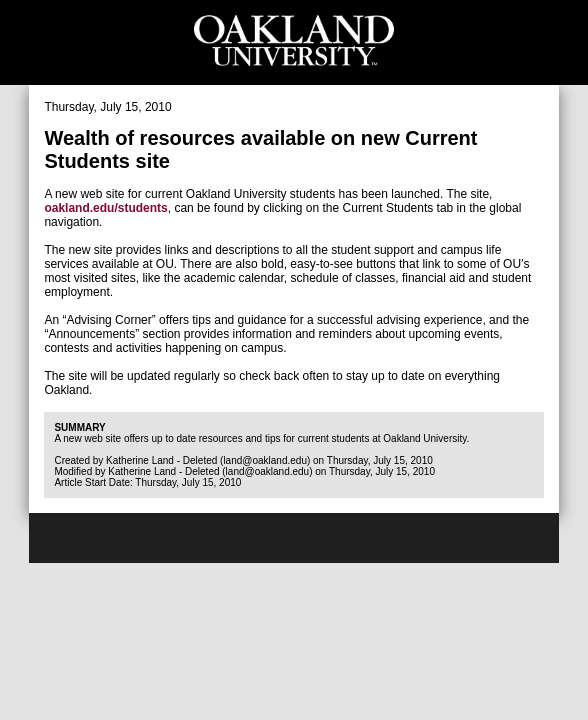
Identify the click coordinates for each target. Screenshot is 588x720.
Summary (79, 427)
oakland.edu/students (105, 208)
